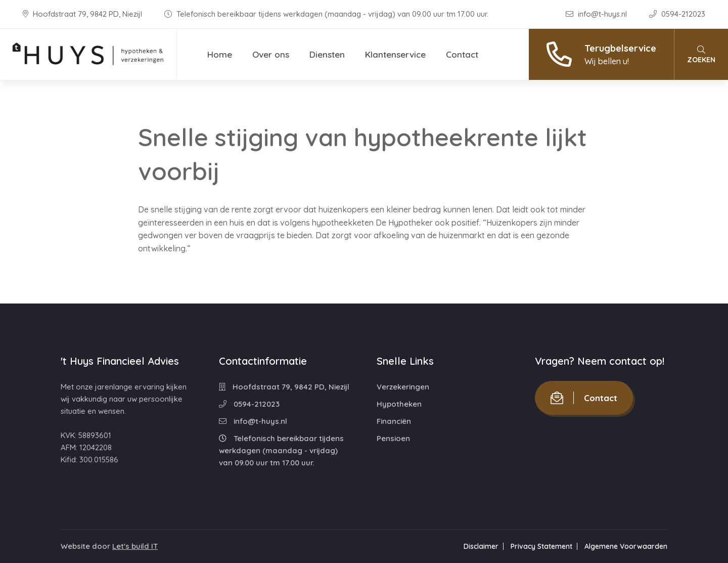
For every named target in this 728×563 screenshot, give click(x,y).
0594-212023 (677, 14)
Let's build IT (135, 546)
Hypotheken (399, 404)
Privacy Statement (541, 546)
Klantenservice (395, 54)
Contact (462, 54)
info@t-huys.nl (597, 14)
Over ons (271, 54)
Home (220, 54)
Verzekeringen (403, 387)
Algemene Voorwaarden (626, 546)
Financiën (394, 421)
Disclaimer (481, 546)
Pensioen (393, 438)
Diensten (327, 54)
